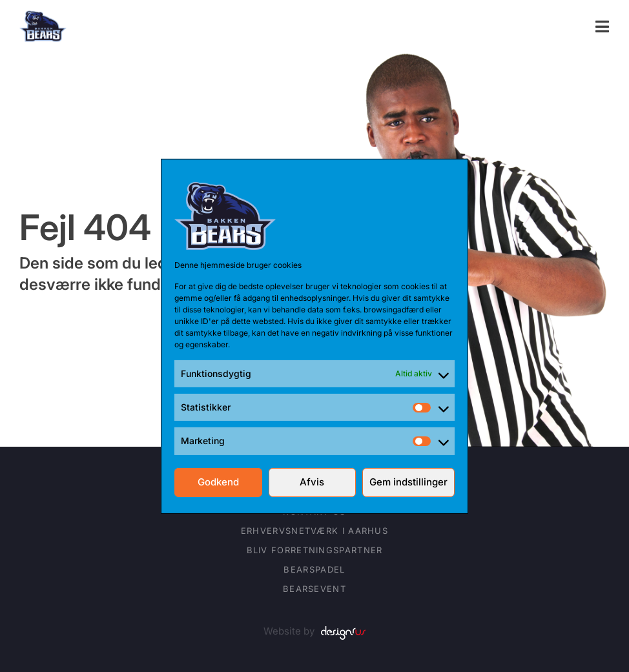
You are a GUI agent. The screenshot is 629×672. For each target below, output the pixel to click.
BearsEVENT (314, 589)
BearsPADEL (314, 569)
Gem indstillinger (408, 482)
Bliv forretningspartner (315, 550)
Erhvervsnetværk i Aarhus (314, 531)
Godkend (218, 482)
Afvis (312, 482)
